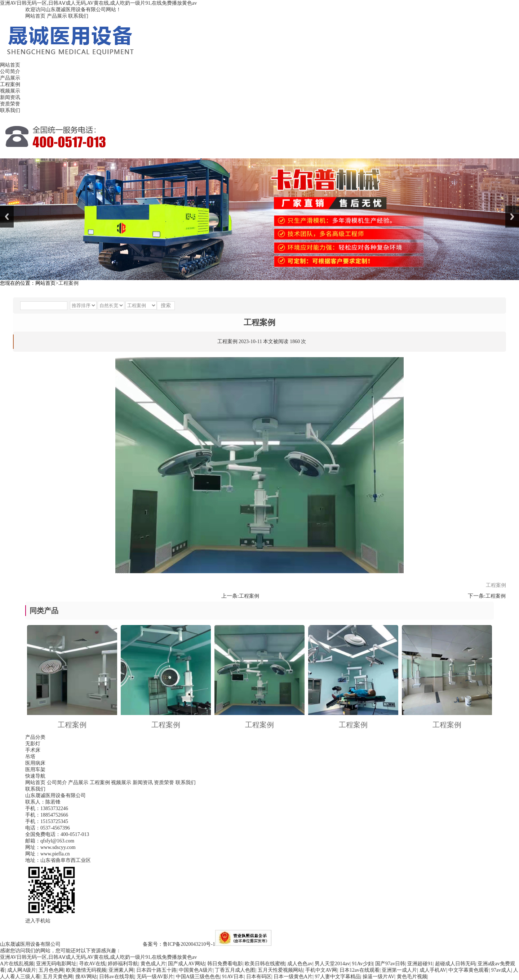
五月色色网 (51, 970)
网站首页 (35, 16)
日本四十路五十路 (156, 970)
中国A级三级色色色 (198, 977)
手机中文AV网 (321, 970)
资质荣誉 (10, 104)
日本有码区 (259, 977)
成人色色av (300, 964)
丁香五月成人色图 (235, 970)
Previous (7, 217)
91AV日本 (233, 977)
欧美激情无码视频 (86, 970)
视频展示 (10, 91)
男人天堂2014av (332, 964)
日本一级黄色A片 (293, 977)
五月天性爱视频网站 (280, 970)
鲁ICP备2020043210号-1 (189, 944)
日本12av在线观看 (360, 970)
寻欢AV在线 (92, 964)
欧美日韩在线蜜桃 (265, 964)
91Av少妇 (363, 964)
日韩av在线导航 (117, 977)
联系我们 (78, 16)
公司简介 (10, 71)
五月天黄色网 (58, 977)
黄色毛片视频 (412, 977)
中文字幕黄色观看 (469, 970)
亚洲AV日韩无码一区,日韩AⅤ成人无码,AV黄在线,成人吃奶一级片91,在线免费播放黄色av (98, 3)
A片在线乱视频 (17, 964)
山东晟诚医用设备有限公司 (30, 944)
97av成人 (501, 970)
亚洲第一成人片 (399, 970)
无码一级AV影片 (155, 977)
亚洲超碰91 (420, 964)
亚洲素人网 (121, 970)
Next (512, 217)
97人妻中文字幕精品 (338, 977)
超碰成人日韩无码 (455, 964)
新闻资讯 (10, 97)
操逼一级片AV (378, 977)
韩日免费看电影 (225, 964)
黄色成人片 (153, 964)
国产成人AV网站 (186, 964)
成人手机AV (433, 970)
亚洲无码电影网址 (56, 964)
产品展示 (57, 16)
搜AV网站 (86, 977)
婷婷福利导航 (123, 964)
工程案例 (10, 84)
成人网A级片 (22, 970)
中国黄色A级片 (196, 970)
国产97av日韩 (390, 964)
